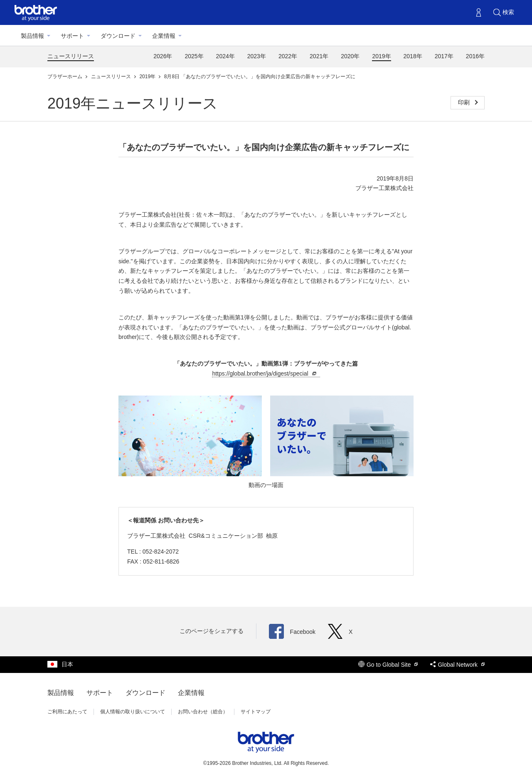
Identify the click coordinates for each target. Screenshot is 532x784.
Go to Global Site (388, 665)
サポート (72, 36)
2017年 (444, 56)
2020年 (350, 56)
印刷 (465, 102)
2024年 (225, 56)
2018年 (413, 56)
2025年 (194, 56)
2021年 (319, 56)
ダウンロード (118, 36)
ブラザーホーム (65, 77)
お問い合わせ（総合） (203, 712)
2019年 (381, 56)
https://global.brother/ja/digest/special (265, 374)
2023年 (257, 56)
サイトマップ (256, 712)
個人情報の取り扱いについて (133, 712)
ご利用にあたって (67, 712)
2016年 (475, 56)
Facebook (292, 632)
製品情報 (32, 36)
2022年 (288, 56)
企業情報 (164, 36)
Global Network (457, 665)
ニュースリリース (71, 56)
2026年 (163, 56)
